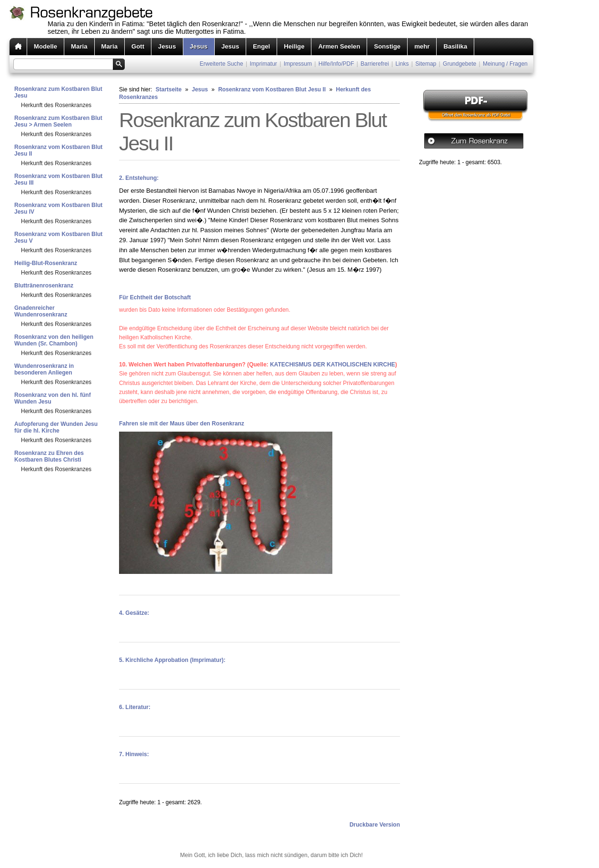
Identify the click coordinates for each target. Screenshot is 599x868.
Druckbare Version (375, 825)
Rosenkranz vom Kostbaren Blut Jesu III (58, 179)
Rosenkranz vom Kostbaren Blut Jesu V (58, 237)
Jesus (167, 46)
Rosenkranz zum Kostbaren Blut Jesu (58, 92)
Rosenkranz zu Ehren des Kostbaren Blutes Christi (49, 456)
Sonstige (387, 46)
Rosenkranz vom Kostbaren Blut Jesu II (58, 150)
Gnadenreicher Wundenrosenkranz (41, 311)
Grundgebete (459, 64)
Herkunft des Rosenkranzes (56, 105)
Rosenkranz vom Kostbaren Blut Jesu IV (58, 208)
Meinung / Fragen (505, 64)
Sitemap (426, 64)
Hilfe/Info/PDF (336, 64)
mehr (422, 46)
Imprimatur (264, 64)
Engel (261, 46)
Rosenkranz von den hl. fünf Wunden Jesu (53, 398)
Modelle (45, 46)
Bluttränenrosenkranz (44, 286)
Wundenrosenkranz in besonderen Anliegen (44, 369)
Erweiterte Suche (221, 64)
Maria (79, 46)
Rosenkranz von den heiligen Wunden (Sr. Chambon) (54, 340)
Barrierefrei (374, 64)
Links (402, 64)
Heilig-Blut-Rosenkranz (46, 263)
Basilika (455, 46)
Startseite (169, 89)
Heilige (294, 46)
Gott (138, 46)
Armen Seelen (339, 46)
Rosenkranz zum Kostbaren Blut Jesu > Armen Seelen (58, 121)
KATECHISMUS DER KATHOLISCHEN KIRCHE (333, 365)
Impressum (298, 64)
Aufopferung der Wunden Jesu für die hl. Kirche (56, 427)
